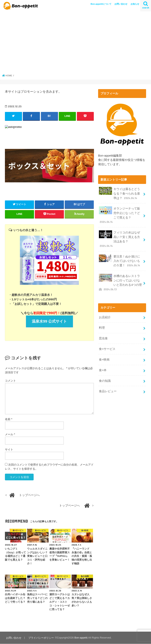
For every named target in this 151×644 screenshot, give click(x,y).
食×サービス (107, 346)
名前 (9, 419)
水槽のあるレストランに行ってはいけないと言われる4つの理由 (120, 281)
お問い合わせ (121, 4)
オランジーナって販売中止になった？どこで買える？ (119, 215)
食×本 (103, 367)
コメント (10, 381)
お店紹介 (105, 315)
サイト (9, 450)
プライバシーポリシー (41, 638)
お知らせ (135, 4)
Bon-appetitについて (101, 4)
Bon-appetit (81, 638)
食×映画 (104, 357)
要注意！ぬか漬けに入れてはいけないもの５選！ (120, 260)
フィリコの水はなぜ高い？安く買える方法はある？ (119, 238)
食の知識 (105, 378)
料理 (102, 326)
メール (10, 435)
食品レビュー (108, 388)
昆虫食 (103, 336)
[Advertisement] (75, 42)
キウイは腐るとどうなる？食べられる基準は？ (119, 193)
